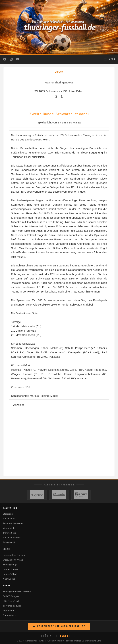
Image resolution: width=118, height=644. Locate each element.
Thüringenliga (10, 564)
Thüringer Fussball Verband (17, 591)
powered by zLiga (12, 606)
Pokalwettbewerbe (13, 523)
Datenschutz (9, 615)
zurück (59, 72)
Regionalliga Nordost (14, 555)
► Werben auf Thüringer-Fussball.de (59, 627)
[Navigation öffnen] (109, 59)
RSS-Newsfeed (11, 601)
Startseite (8, 514)
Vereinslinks (9, 528)
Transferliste (9, 533)
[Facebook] (5, 59)
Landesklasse (10, 569)
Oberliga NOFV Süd (13, 560)
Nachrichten (9, 518)
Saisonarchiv (9, 542)
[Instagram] (11, 59)
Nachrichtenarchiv (12, 537)
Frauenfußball (10, 574)
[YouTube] (18, 59)
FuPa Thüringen (11, 596)
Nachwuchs (9, 579)
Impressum (9, 610)
